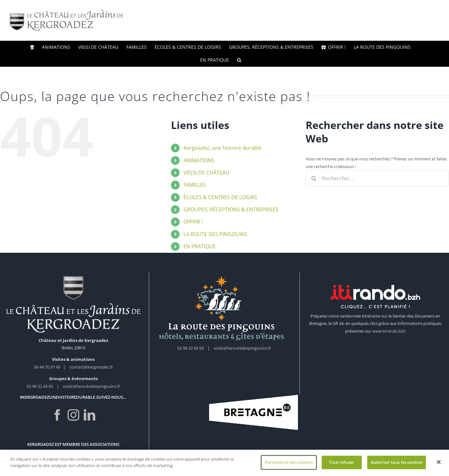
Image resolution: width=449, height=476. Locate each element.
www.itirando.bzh (389, 331)
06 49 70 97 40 (48, 367)
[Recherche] (314, 178)
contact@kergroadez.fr (91, 367)
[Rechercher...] (377, 178)
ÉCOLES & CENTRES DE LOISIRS (220, 197)
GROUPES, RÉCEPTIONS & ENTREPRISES (231, 209)
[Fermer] (439, 464)
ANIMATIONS (199, 160)
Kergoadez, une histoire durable (222, 148)
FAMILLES (195, 185)
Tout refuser (342, 464)
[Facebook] (57, 415)
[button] (239, 60)
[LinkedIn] (89, 415)
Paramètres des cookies (289, 464)
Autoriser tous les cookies (397, 464)
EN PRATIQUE (200, 246)
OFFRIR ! (193, 222)
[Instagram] (73, 415)
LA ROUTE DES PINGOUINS (215, 234)
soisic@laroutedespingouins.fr (92, 386)
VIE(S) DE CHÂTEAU (206, 173)
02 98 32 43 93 (40, 386)
